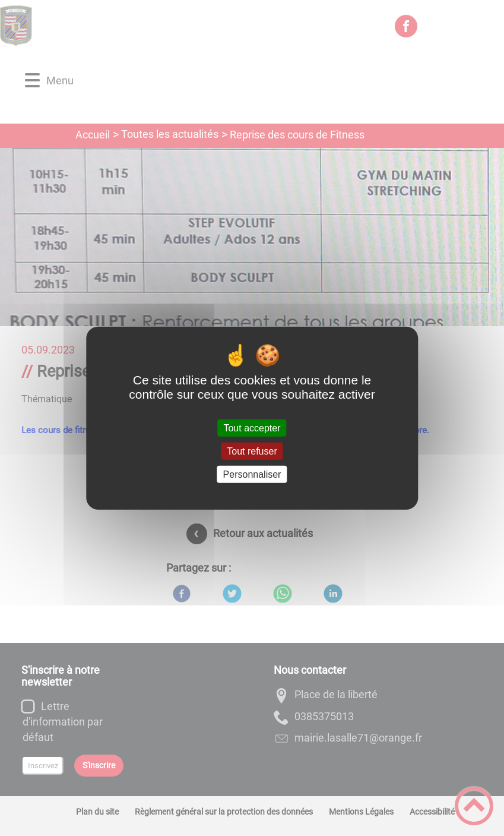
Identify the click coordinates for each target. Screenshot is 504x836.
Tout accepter (252, 428)
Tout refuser (252, 451)
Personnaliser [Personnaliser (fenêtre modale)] (252, 474)
